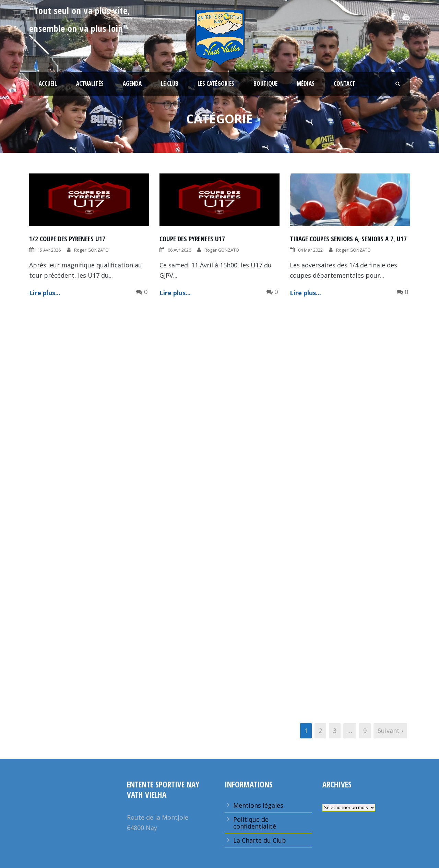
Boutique (265, 83)
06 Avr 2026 (179, 250)
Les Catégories (216, 83)
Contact (345, 83)
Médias (306, 83)
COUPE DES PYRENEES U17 (192, 239)
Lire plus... (45, 293)
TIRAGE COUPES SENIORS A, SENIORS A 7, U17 (348, 239)
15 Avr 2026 (49, 250)
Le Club (170, 83)
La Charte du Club (260, 840)
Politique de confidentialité (255, 823)
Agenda (132, 83)
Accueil (48, 83)
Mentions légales (258, 805)
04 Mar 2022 (310, 250)
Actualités (90, 83)
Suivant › (390, 731)
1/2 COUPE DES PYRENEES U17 (67, 239)
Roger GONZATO (91, 250)
